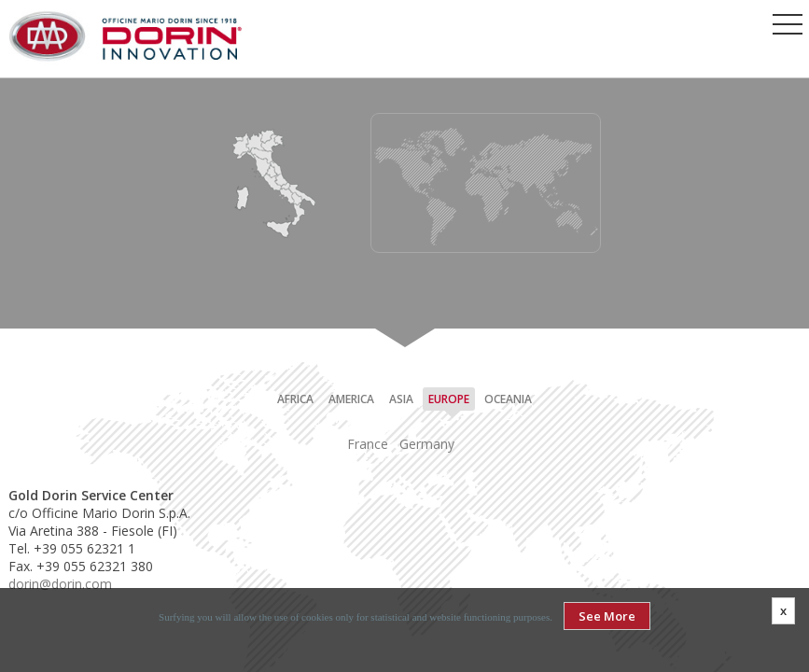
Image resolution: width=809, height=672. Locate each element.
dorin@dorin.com (60, 584)
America (351, 399)
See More (607, 616)
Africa (295, 399)
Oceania (508, 399)
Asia (401, 399)
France (368, 444)
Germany (427, 444)
